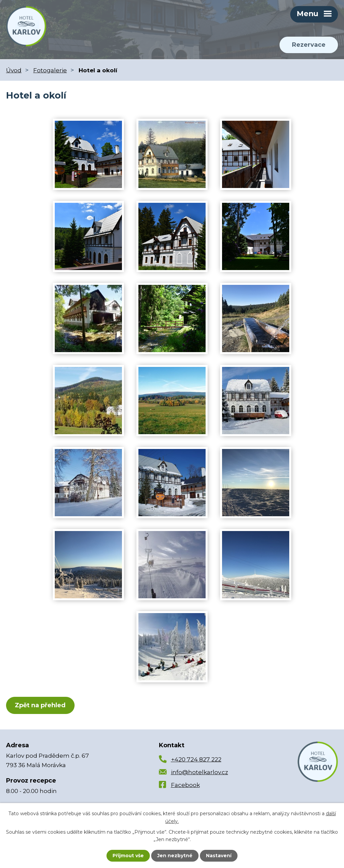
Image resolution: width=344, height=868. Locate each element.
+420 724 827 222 (196, 760)
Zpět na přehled (40, 706)
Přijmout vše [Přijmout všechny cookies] (128, 856)
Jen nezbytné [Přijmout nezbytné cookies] (175, 856)
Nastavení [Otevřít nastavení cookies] (219, 856)
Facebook (185, 785)
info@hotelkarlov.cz (200, 773)
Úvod (14, 70)
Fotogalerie (50, 70)
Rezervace (308, 45)
